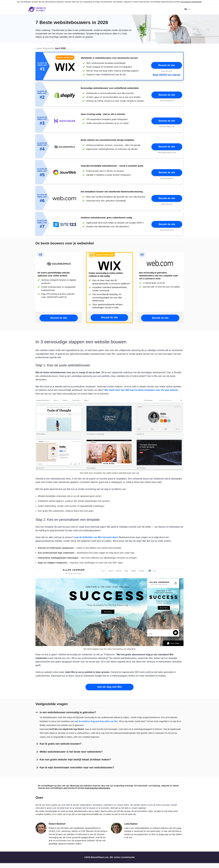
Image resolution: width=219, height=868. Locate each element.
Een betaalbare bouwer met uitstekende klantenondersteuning (112, 194)
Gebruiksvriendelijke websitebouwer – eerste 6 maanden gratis (112, 168)
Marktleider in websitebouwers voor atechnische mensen (109, 58)
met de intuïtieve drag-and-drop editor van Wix (96, 726)
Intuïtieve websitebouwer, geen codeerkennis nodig (106, 221)
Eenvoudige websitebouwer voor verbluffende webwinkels (110, 89)
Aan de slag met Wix (110, 692)
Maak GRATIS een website (167, 75)
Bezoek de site (167, 66)
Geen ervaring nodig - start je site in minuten (103, 115)
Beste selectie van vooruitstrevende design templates (107, 142)
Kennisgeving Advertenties (191, 2)
